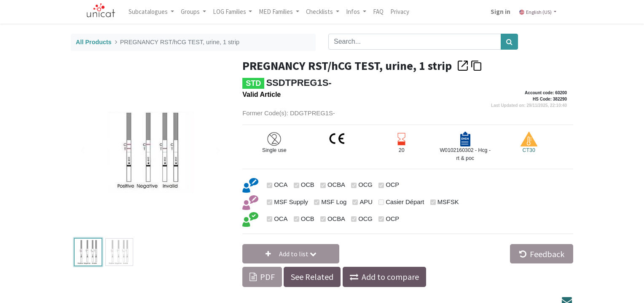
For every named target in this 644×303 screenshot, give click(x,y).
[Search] (509, 42)
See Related (312, 277)
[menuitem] (381, 12)
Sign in (498, 12)
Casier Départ (405, 202)
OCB (308, 185)
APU (366, 202)
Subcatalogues (151, 12)
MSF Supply (291, 202)
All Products (94, 42)
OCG (365, 185)
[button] (291, 254)
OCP (392, 185)
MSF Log (334, 202)
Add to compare (390, 277)
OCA (281, 185)
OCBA (336, 185)
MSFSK (448, 202)
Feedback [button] (542, 254)
